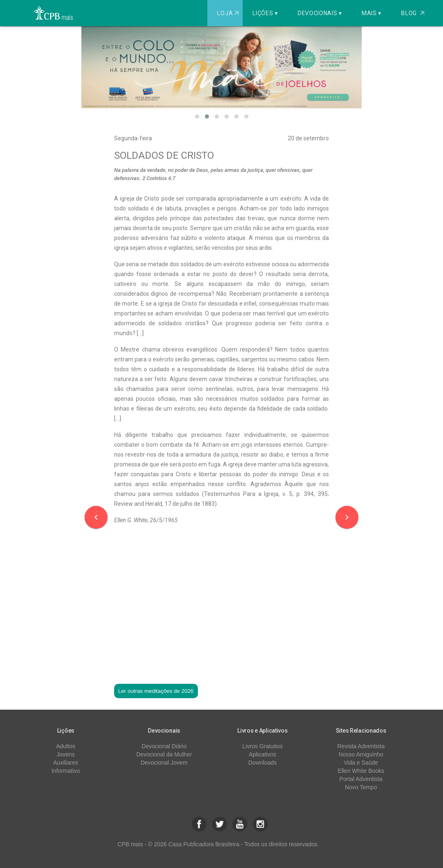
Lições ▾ (265, 13)
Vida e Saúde (361, 763)
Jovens (66, 754)
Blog (413, 13)
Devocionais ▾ (320, 13)
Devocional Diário (164, 746)
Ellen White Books (361, 771)
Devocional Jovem (164, 763)
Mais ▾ (372, 13)
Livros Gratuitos (262, 746)
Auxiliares (66, 763)
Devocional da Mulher (164, 754)
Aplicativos (263, 754)
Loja (229, 13)
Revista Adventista (361, 746)
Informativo (65, 771)
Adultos (66, 746)
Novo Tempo (361, 787)
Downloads (263, 763)
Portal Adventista (361, 779)
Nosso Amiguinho (361, 754)
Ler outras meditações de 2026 (156, 691)
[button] (197, 116)
